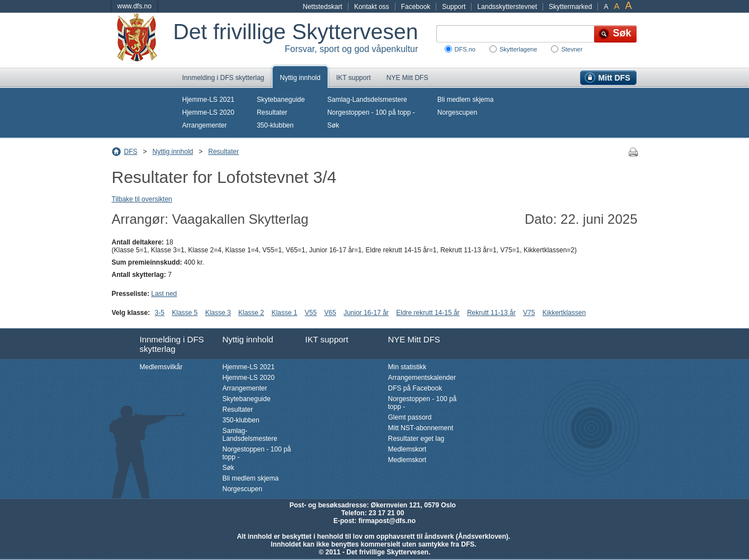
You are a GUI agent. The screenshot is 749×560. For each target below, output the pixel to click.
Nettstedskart (322, 7)
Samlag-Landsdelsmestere (367, 100)
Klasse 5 (185, 313)
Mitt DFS (614, 78)
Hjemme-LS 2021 (208, 100)
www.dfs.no (135, 6)
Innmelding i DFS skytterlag (223, 78)
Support (454, 7)
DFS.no (465, 49)
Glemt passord (410, 417)
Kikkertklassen (564, 313)
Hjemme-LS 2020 (208, 112)
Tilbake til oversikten (142, 199)
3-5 (160, 313)
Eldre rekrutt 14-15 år (428, 313)
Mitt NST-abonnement (421, 428)
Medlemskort (408, 449)
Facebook (416, 7)
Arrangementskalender (422, 378)
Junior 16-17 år (366, 313)
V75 (529, 313)
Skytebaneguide (281, 100)
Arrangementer (205, 125)
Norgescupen (457, 112)
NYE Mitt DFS (408, 78)
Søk (333, 125)
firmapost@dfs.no (387, 521)
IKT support (354, 78)
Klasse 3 (218, 313)
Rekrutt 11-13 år (491, 313)
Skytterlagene (518, 49)
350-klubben (275, 125)
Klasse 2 (251, 313)
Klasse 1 (284, 313)
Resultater (272, 112)
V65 (330, 313)
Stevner (572, 49)
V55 (311, 313)
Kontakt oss (372, 7)
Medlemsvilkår (161, 367)
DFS (131, 152)
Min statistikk (408, 367)
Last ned (164, 294)
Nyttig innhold (300, 78)
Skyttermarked (570, 7)
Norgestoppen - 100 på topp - (371, 112)
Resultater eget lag (416, 439)
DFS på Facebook (415, 388)
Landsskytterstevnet (507, 7)
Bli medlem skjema (466, 100)
